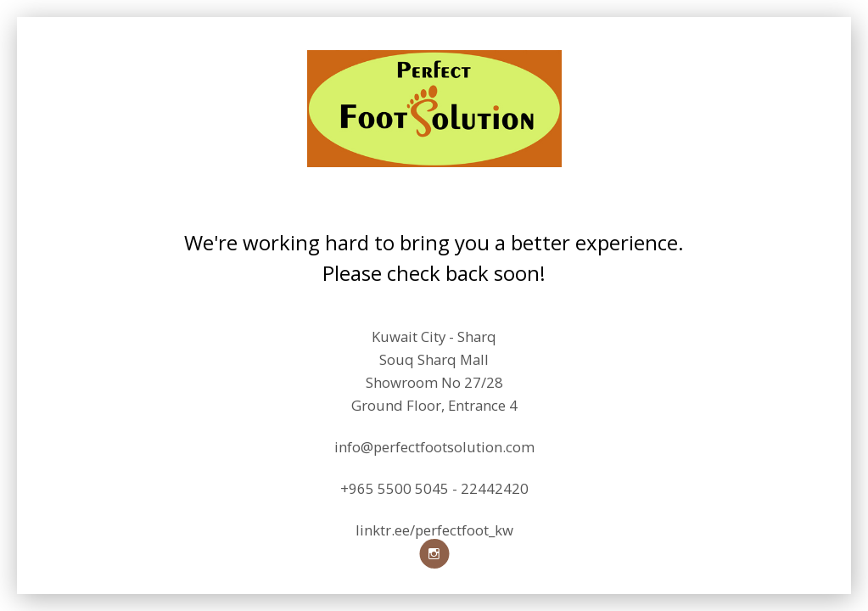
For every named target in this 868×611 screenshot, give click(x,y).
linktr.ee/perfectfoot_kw (434, 531)
